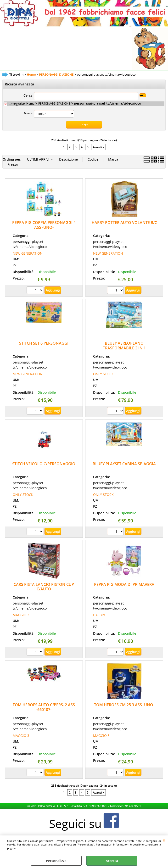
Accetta (112, 861)
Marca (28, 113)
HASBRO (100, 615)
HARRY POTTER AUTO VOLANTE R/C (124, 223)
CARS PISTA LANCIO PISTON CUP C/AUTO (44, 587)
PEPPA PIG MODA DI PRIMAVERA (124, 584)
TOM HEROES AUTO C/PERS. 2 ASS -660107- (44, 707)
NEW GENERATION (28, 253)
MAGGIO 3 (21, 615)
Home (30, 103)
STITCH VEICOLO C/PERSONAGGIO (44, 464)
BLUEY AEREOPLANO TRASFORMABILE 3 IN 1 (124, 345)
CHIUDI (164, 840)
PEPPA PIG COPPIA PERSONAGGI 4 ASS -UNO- (44, 225)
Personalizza (56, 861)
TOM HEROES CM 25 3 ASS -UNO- (124, 705)
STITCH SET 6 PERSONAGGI (44, 343)
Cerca (28, 95)
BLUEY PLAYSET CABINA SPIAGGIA (124, 464)
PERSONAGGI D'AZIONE (54, 103)
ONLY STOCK (103, 374)
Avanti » (98, 147)
